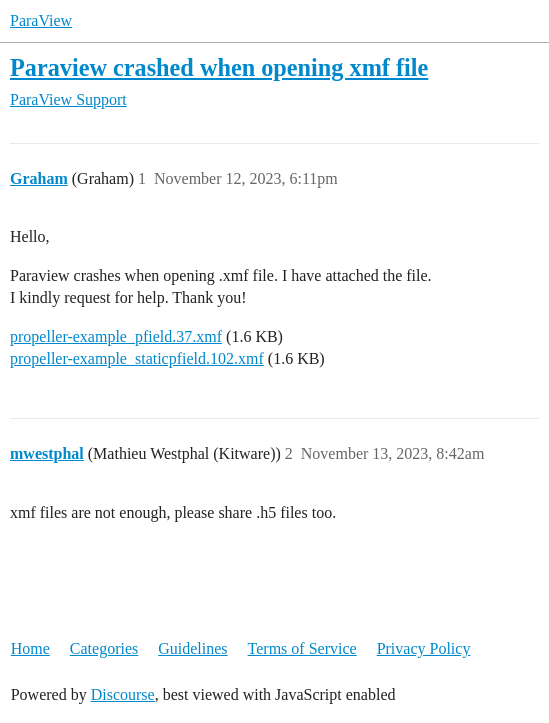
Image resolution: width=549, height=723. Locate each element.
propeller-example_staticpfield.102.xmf (137, 358)
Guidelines (192, 648)
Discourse (123, 694)
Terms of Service (302, 648)
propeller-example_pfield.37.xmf (116, 336)
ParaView (41, 20)
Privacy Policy (424, 648)
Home (30, 648)
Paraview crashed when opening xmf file (219, 67)
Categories (104, 648)
